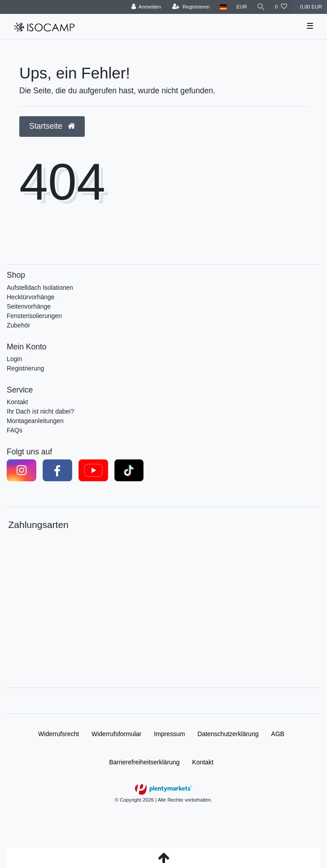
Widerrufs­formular (116, 734)
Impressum (169, 734)
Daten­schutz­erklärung (228, 734)
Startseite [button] (52, 126)
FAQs (15, 430)
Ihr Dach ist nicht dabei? (40, 411)
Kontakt (17, 402)
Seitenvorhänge (29, 306)
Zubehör (18, 325)
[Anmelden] (146, 7)
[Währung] (242, 7)
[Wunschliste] (281, 7)
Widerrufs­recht (59, 734)
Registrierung (25, 368)
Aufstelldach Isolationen (40, 288)
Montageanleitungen (35, 421)
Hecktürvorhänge (31, 297)
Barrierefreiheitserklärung (144, 762)
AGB (278, 734)
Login (14, 359)
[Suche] (261, 7)
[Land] (223, 7)
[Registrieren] (191, 7)
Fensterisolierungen (34, 316)
